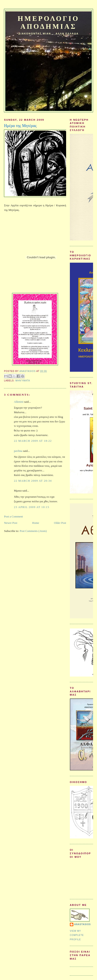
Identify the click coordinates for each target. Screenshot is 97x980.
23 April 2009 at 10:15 (32, 507)
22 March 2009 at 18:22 (33, 441)
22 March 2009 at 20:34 (33, 481)
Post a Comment (13, 516)
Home (36, 523)
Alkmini (19, 402)
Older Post (60, 523)
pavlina (18, 451)
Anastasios (83, 924)
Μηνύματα (23, 381)
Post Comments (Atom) (33, 531)
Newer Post (11, 523)
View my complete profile (77, 935)
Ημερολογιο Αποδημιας (48, 22)
